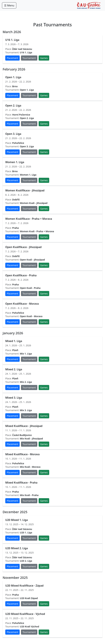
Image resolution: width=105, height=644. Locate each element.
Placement (12, 58)
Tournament (29, 58)
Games (44, 58)
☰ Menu (9, 5)
